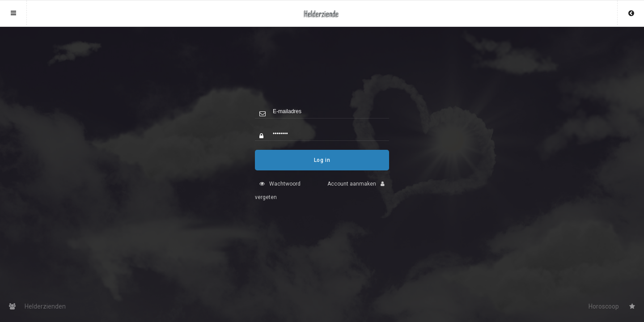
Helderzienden (37, 306)
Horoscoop (612, 306)
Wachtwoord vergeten (278, 197)
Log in (322, 167)
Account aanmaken (358, 191)
